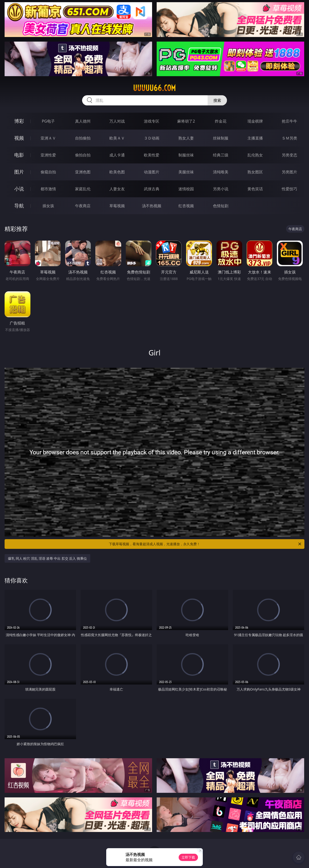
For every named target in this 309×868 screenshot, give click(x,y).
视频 (19, 138)
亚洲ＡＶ (48, 138)
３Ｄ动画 (152, 138)
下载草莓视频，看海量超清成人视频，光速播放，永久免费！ (205, 544)
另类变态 (289, 155)
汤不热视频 (152, 206)
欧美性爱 (152, 155)
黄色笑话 (255, 189)
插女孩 (48, 206)
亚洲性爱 (48, 155)
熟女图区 (255, 172)
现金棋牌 (255, 121)
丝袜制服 (221, 138)
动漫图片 (152, 172)
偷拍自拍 (83, 155)
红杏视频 (186, 206)
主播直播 (255, 138)
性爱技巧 (289, 189)
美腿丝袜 (186, 172)
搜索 (217, 100)
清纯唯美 (221, 172)
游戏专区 (152, 121)
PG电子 (48, 121)
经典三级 (221, 155)
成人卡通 (117, 155)
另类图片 (289, 172)
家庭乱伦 (83, 189)
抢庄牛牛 (289, 121)
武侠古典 (152, 189)
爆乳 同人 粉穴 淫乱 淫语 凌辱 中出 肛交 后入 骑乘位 (47, 558)
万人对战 (117, 121)
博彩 (19, 121)
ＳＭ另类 (289, 138)
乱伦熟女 (255, 155)
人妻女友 (117, 189)
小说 (19, 189)
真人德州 (83, 121)
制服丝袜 (186, 155)
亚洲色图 (83, 172)
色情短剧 (221, 206)
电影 (19, 155)
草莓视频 (117, 206)
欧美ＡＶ (117, 138)
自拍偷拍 (83, 138)
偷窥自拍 (48, 172)
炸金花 (221, 121)
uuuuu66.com (154, 88)
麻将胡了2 (186, 121)
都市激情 (48, 189)
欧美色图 (117, 172)
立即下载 (188, 857)
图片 (19, 172)
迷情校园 (186, 189)
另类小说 (221, 189)
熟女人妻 (186, 138)
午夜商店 (83, 206)
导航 (19, 206)
